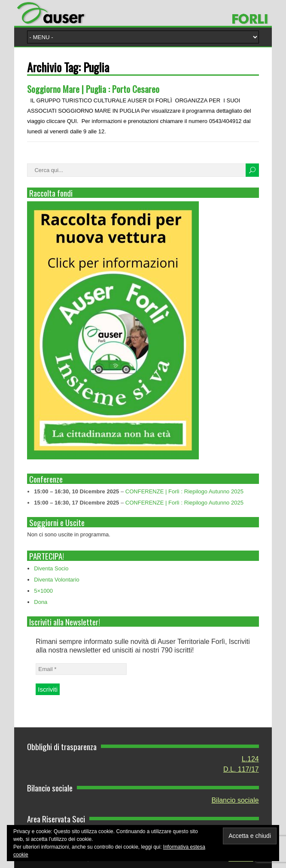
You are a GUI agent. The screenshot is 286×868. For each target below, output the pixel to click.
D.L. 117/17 (241, 769)
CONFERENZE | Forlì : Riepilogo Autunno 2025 (184, 491)
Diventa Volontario (57, 580)
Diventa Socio (51, 568)
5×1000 (43, 591)
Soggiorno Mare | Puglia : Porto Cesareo (93, 89)
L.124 (250, 759)
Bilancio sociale (235, 800)
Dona (41, 602)
